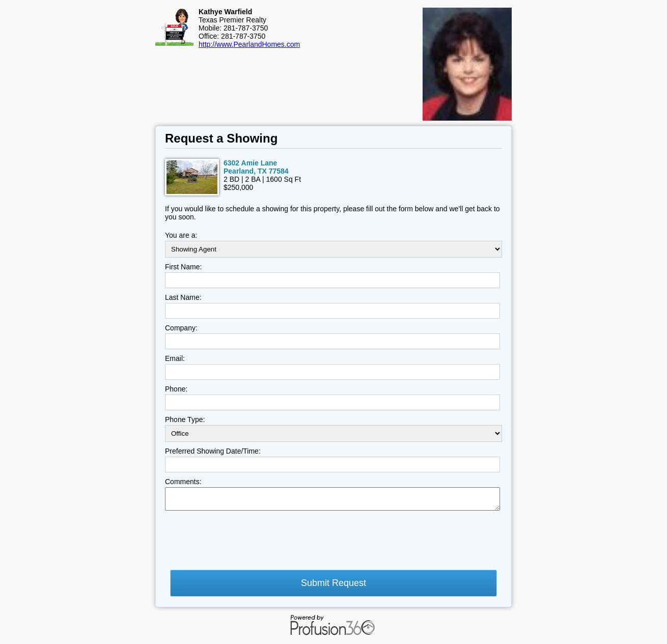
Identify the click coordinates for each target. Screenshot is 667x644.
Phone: (176, 389)
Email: (175, 358)
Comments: (183, 482)
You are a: (181, 235)
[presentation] (242, 543)
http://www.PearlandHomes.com (249, 44)
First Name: (183, 267)
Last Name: (183, 297)
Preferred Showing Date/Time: (213, 451)
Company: (181, 328)
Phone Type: (185, 419)
